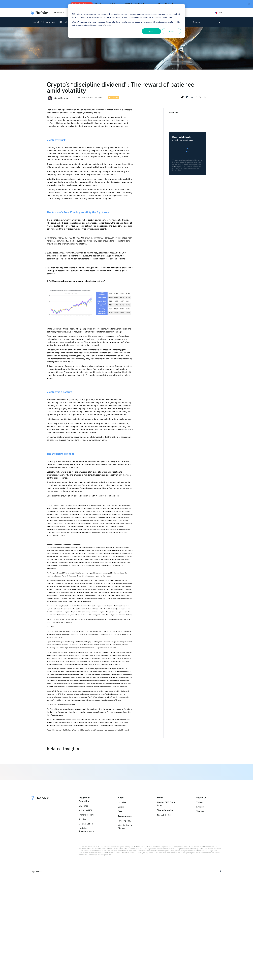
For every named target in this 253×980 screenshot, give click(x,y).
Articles (82, 819)
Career (121, 807)
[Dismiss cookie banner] (180, 9)
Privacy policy (124, 821)
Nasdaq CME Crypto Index (167, 804)
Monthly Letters (86, 824)
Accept (151, 31)
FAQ (120, 811)
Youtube (200, 811)
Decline (172, 31)
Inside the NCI (85, 810)
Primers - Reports (87, 815)
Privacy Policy (176, 170)
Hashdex (122, 802)
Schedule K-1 (164, 815)
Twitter (200, 802)
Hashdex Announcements (86, 830)
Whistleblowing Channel (125, 827)
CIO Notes (83, 806)
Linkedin (200, 807)
